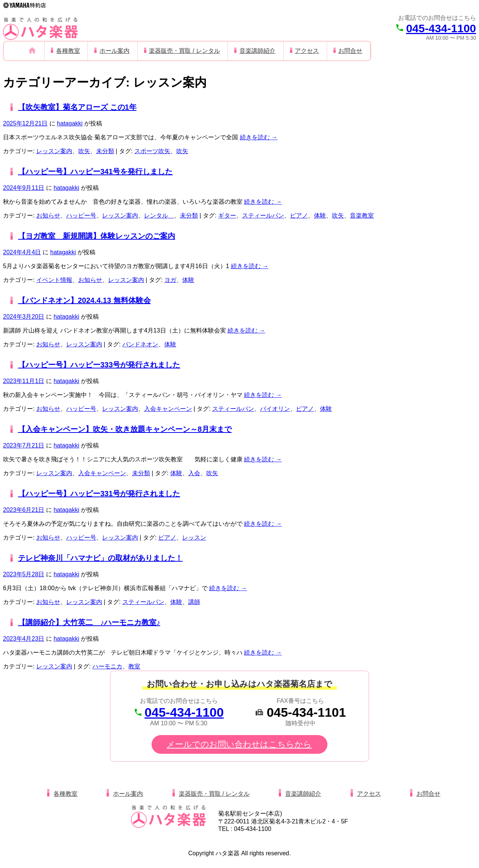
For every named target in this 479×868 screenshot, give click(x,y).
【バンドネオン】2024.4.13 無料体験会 (84, 300)
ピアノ (299, 216)
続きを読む (259, 137)
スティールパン (263, 216)
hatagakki (70, 123)
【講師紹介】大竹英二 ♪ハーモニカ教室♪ (89, 622)
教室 (134, 666)
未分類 (105, 151)
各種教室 (68, 51)
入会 (194, 473)
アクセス (307, 51)
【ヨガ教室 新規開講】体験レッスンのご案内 (97, 236)
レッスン (194, 538)
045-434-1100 (441, 28)
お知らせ (48, 216)
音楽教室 (362, 216)
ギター (227, 216)
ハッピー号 (81, 216)
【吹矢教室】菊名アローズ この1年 (77, 107)
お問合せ (350, 51)
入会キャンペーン (168, 409)
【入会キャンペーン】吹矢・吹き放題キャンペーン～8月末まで (125, 429)
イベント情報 (54, 280)
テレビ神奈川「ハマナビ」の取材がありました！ (100, 558)
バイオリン (275, 409)
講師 (194, 602)
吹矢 (84, 151)
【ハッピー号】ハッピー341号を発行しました (95, 172)
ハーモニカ (107, 666)
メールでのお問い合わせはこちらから (239, 744)
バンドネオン (140, 344)
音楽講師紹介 (257, 51)
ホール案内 (115, 51)
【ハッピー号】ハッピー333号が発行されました (99, 365)
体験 (320, 216)
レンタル (159, 216)
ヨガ (170, 280)
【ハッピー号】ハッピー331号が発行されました (99, 494)
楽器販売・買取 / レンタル (184, 51)
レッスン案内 (54, 151)
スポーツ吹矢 (152, 151)
